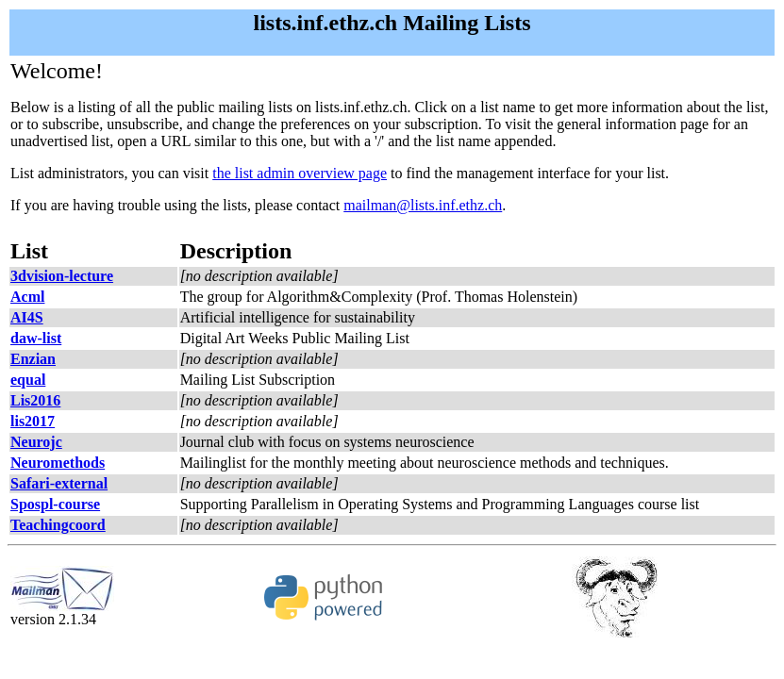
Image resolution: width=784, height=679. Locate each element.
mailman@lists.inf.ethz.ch (423, 205)
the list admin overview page (300, 173)
